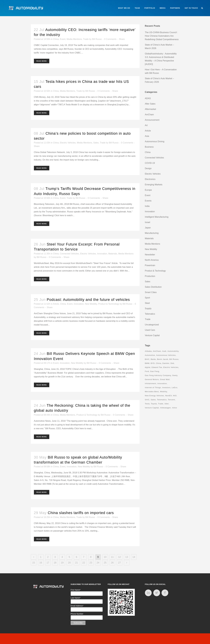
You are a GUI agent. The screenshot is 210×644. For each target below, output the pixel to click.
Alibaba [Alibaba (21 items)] (148, 351)
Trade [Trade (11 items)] (161, 404)
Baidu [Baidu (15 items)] (153, 359)
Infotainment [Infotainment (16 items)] (151, 383)
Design (148, 168)
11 (112, 557)
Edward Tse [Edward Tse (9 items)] (157, 367)
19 (62, 563)
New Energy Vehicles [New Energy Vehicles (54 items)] (154, 396)
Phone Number (77, 614)
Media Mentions (74, 39)
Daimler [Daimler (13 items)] (166, 363)
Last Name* (76, 598)
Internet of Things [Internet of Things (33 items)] (153, 388)
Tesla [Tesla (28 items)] (147, 404)
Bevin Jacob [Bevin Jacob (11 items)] (163, 359)
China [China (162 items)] (158, 363)
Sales (96, 143)
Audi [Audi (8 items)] (164, 351)
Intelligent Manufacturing (157, 217)
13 (127, 557)
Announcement (152, 120)
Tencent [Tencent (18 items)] (171, 400)
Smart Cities (151, 292)
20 (69, 563)
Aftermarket (151, 109)
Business (149, 147)
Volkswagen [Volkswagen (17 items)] (165, 408)
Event (63, 39)
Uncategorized (152, 325)
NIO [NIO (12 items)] (175, 396)
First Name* (76, 590)
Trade (86, 39)
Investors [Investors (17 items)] (166, 388)
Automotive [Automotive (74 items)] (150, 355)
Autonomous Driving (155, 141)
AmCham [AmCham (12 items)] (157, 351)
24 (98, 563)
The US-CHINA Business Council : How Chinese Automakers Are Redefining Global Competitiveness (162, 36)
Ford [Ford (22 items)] (147, 371)
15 (33, 563)
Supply (148, 308)
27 (119, 563)
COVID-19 (150, 163)
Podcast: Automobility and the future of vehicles (88, 300)
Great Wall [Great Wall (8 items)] (165, 379)
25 (105, 563)
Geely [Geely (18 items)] (175, 375)
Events (148, 201)
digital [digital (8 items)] (148, 367)
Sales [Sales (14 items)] (153, 400)
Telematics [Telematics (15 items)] (162, 400)
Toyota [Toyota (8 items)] (154, 404)
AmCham (149, 115)
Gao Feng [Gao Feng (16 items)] (155, 371)
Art (146, 125)
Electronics (150, 179)
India (147, 206)
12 (119, 557)
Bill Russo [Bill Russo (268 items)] (174, 359)
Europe (148, 190)
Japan (148, 228)
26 (112, 563)
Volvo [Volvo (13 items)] (175, 408)
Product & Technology (109, 304)
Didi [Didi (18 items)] (172, 363)
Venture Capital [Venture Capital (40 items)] (152, 408)
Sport (147, 298)
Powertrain (150, 265)
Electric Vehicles (68, 143)
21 (76, 563)
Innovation (102, 254)
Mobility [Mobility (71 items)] (164, 392)
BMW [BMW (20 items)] (147, 363)
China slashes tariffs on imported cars (81, 513)
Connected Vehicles (69, 254)
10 (105, 557)
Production (150, 276)
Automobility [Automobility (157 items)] (173, 351)
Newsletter (150, 255)
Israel (148, 222)
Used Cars (150, 330)
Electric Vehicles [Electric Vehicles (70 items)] (171, 367)
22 (84, 563)
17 (48, 563)
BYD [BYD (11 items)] (153, 363)
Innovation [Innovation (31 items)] (162, 383)
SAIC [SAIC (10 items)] (147, 400)
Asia (147, 136)
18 (55, 563)
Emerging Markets (154, 185)
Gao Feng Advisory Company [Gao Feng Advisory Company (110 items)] (158, 375)
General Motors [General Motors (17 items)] (152, 379)
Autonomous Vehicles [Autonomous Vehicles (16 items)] (166, 355)
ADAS (148, 98)
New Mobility (91, 304)
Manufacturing (152, 233)
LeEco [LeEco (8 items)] (174, 388)
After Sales (150, 104)
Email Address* (77, 606)
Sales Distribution (153, 287)
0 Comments (110, 39)
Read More (42, 61)
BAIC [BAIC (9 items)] (147, 359)
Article (56, 304)
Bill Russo (97, 39)
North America (152, 260)
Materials (113, 254)
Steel (147, 303)
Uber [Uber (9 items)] (167, 404)
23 (91, 563)
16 (41, 563)
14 (134, 557)
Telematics (150, 314)
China (56, 39)
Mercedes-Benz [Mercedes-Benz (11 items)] (152, 392)
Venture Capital (152, 335)
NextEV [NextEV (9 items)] (168, 396)
